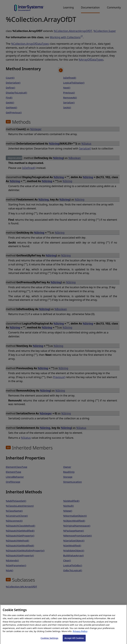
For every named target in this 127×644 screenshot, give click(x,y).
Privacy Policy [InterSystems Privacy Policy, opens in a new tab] (80, 635)
